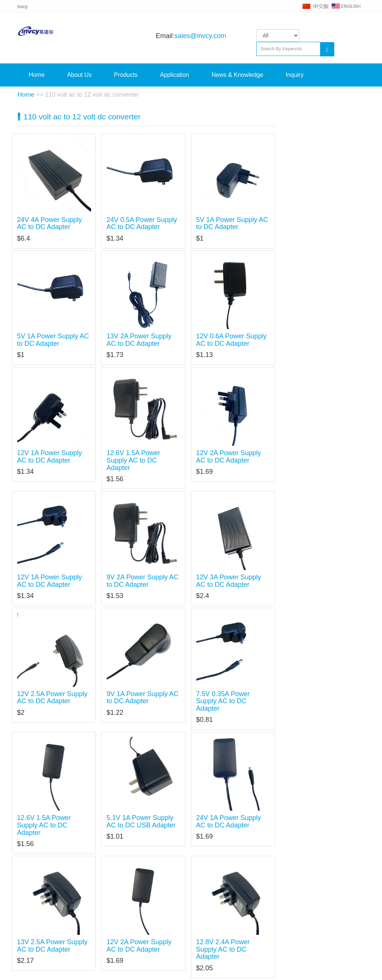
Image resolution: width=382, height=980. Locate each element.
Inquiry (295, 75)
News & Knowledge (237, 75)
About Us (79, 75)
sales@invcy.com (200, 36)
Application (175, 75)
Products (126, 75)
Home (37, 75)
